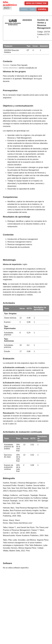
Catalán (24, 9)
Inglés (33, 9)
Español (42, 9)
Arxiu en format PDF (36, 3)
